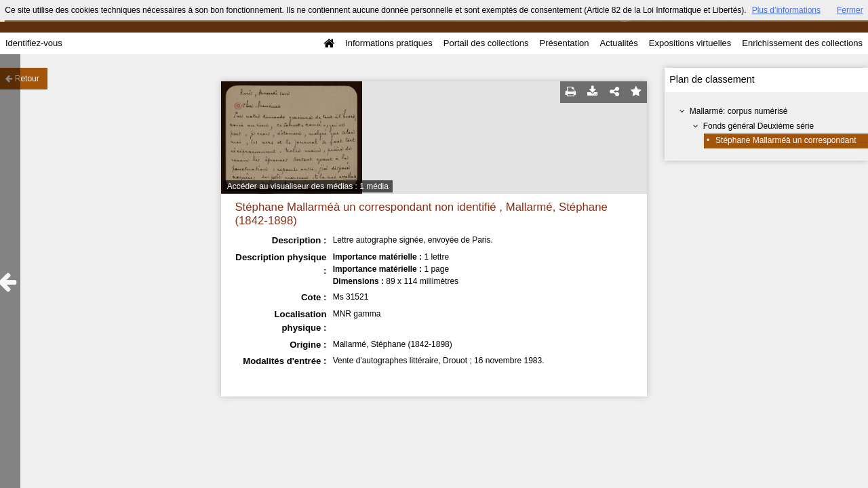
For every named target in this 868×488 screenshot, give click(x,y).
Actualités (618, 43)
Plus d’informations (786, 10)
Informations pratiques (389, 43)
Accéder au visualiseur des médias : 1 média (308, 186)
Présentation (564, 43)
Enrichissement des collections (802, 43)
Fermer (850, 10)
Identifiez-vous (34, 43)
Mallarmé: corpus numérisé (739, 111)
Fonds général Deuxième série (758, 126)
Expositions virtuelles (690, 43)
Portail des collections (486, 43)
